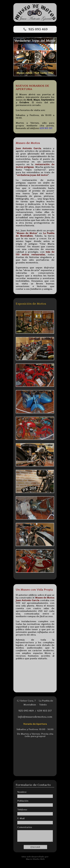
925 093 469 (38, 29)
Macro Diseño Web (35, 859)
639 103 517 (46, 128)
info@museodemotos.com (35, 717)
